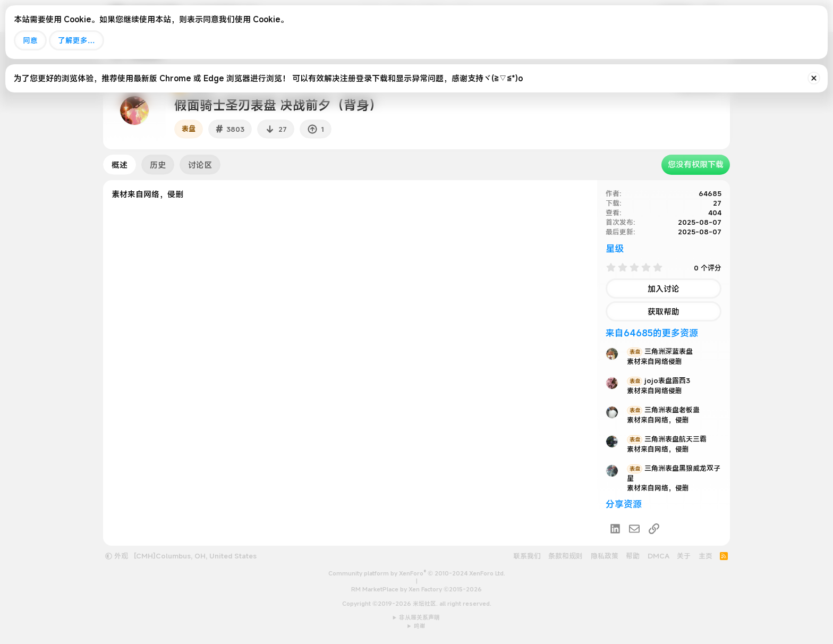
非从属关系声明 (419, 617)
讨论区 (200, 165)
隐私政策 (605, 556)
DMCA (658, 556)
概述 (120, 165)
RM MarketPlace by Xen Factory (416, 589)
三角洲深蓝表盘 (660, 351)
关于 (684, 556)
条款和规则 (566, 556)
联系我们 (527, 556)
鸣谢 (420, 626)
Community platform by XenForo (417, 573)
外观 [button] (117, 556)
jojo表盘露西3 (658, 380)
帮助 (633, 556)
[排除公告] (814, 78)
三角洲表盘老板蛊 (663, 410)
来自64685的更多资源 (652, 333)
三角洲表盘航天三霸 (667, 439)
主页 (705, 556)
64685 (710, 193)
